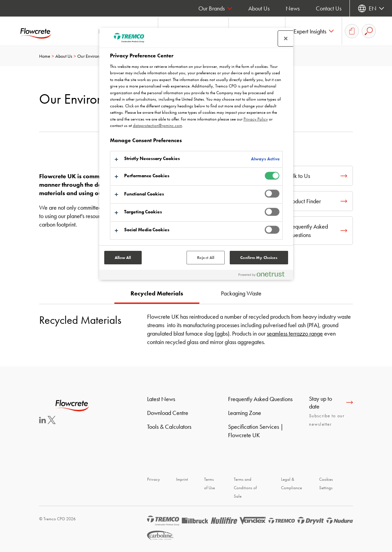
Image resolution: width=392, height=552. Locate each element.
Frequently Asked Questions (260, 399)
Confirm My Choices (259, 258)
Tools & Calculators (169, 427)
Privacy (153, 479)
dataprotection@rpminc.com (158, 125)
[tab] (157, 294)
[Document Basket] (352, 31)
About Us (259, 8)
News (293, 8)
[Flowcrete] (40, 31)
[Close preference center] (286, 38)
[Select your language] (371, 8)
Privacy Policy (256, 119)
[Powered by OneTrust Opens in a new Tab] (264, 276)
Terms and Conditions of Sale (245, 488)
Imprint (182, 479)
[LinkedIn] (43, 421)
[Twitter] (52, 422)
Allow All (123, 258)
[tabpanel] (196, 325)
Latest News (161, 399)
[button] (314, 31)
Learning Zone (245, 413)
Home (45, 56)
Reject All (206, 258)
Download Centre (168, 413)
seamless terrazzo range (295, 333)
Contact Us (329, 8)
